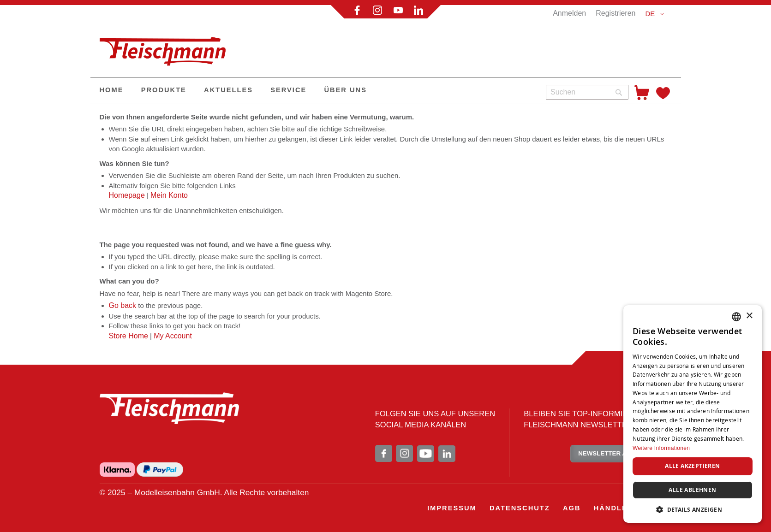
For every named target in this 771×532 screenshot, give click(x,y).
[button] (656, 14)
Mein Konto (169, 195)
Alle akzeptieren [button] (692, 466)
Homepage (127, 195)
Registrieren (616, 13)
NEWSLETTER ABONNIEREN (621, 453)
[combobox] (587, 92)
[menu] (315, 91)
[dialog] (693, 414)
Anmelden (569, 13)
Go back (123, 305)
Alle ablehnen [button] (692, 490)
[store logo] (167, 47)
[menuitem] (112, 91)
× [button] (749, 316)
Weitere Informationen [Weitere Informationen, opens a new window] (661, 448)
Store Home (128, 336)
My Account (173, 336)
